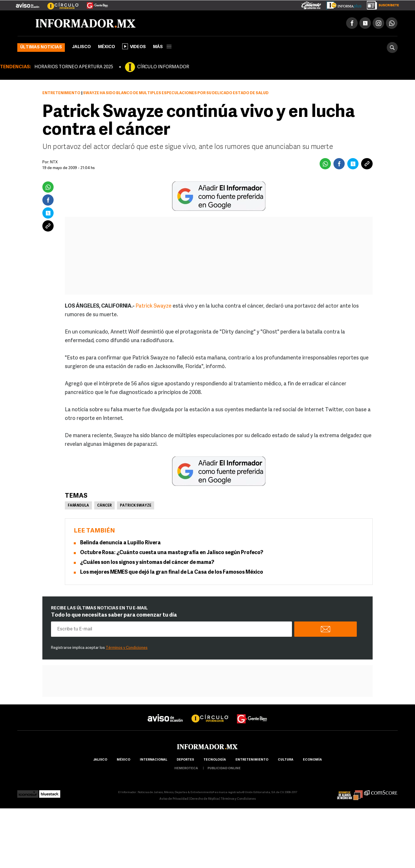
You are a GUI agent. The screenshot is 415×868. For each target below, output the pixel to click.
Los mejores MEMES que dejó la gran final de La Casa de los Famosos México (172, 572)
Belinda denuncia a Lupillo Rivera (120, 543)
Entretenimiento (61, 93)
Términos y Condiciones (127, 648)
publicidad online (224, 768)
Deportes (185, 760)
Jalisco (81, 47)
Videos (134, 46)
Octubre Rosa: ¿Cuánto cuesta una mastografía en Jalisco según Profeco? (172, 553)
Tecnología (215, 760)
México (106, 47)
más (162, 47)
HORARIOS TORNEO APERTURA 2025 (74, 67)
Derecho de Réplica (204, 799)
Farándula (78, 506)
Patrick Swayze (153, 306)
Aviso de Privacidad (174, 799)
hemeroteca (186, 768)
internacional (153, 760)
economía (312, 760)
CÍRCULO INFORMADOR (163, 67)
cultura (286, 760)
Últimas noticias (41, 47)
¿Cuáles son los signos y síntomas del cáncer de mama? (147, 563)
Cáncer (104, 506)
